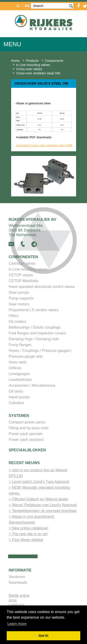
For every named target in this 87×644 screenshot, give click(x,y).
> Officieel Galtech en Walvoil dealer (39, 500)
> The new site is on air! (28, 535)
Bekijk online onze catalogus (19, 601)
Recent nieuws (24, 464)
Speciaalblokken (27, 451)
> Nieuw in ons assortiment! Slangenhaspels (32, 520)
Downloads (18, 583)
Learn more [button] (17, 624)
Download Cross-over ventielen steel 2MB (44, 146)
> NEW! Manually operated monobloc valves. (40, 491)
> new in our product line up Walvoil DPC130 (38, 474)
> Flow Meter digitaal (26, 541)
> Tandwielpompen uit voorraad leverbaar (43, 512)
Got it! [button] (43, 636)
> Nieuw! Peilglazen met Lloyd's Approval (43, 506)
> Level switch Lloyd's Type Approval (39, 483)
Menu (12, 44)
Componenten (23, 258)
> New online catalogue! (29, 529)
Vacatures (17, 578)
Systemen (19, 417)
